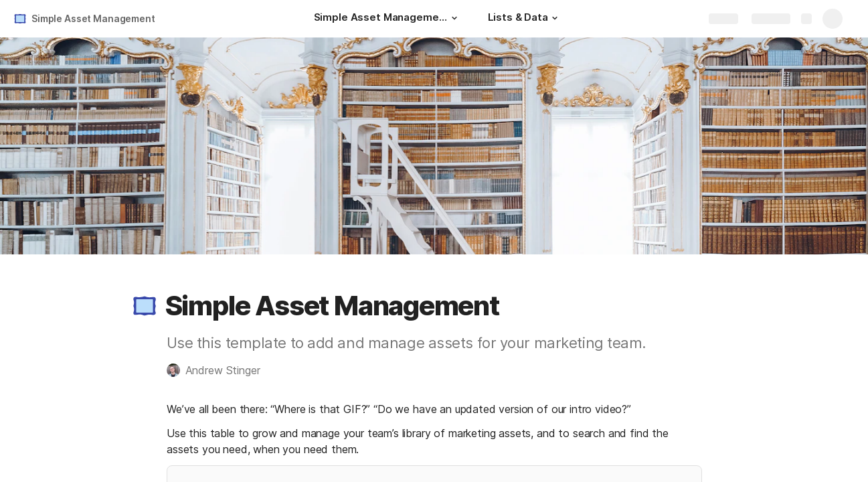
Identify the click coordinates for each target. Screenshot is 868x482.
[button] (454, 18)
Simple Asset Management (93, 18)
